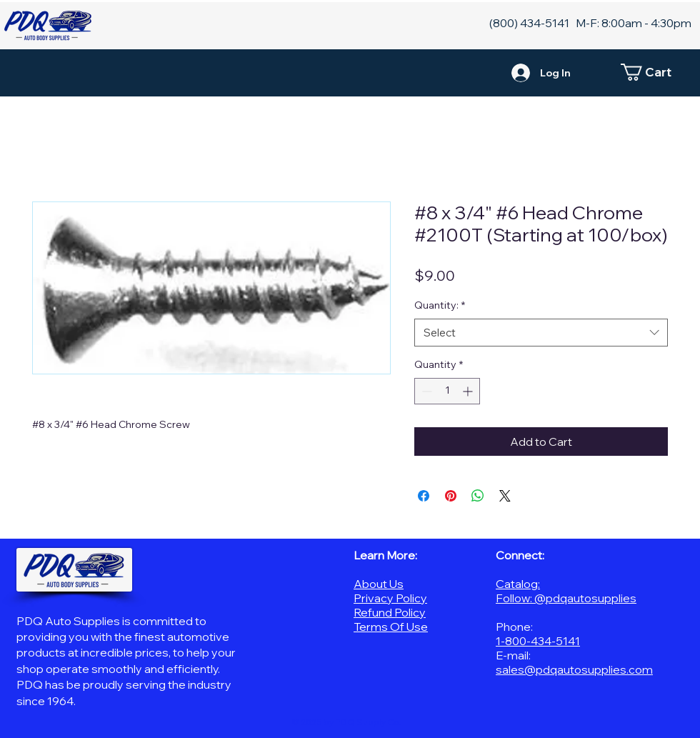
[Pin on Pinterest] (451, 496)
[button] (654, 72)
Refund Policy (390, 612)
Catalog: (518, 584)
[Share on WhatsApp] (478, 496)
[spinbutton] (447, 391)
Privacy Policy (390, 598)
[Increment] (469, 391)
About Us (379, 584)
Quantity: (440, 305)
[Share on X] (505, 496)
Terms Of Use (391, 627)
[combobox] (541, 333)
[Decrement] (425, 391)
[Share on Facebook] (424, 496)
